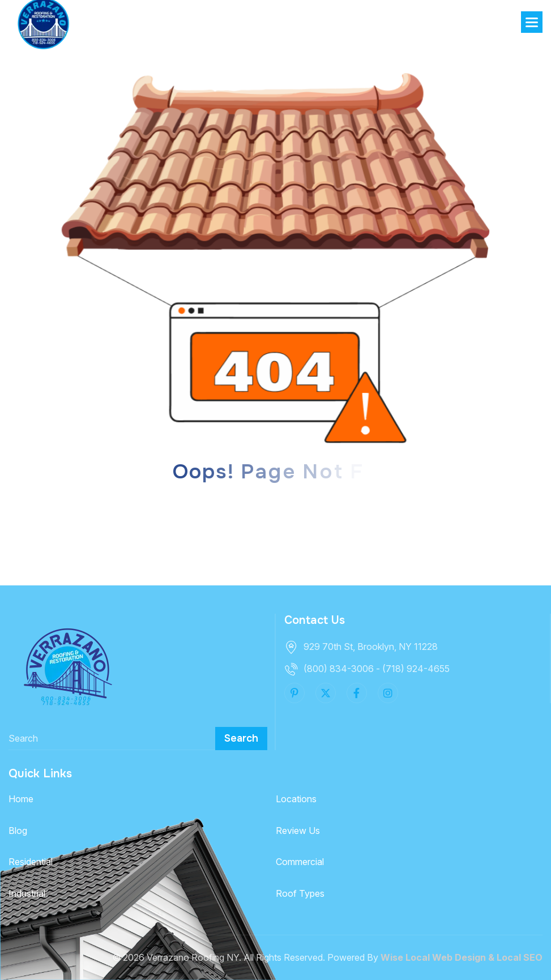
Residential (31, 862)
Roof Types (300, 893)
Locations (296, 799)
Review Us (298, 831)
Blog (18, 831)
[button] (532, 22)
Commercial (300, 862)
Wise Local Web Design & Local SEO (462, 957)
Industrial (27, 893)
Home (21, 799)
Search (241, 738)
